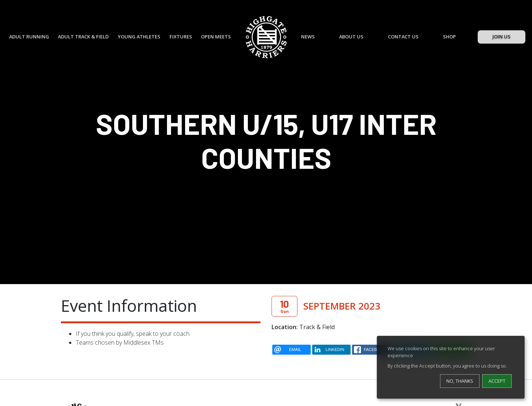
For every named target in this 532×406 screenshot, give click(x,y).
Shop (449, 37)
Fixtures (181, 37)
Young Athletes (139, 37)
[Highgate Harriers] (266, 37)
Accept (497, 381)
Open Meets (216, 37)
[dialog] (451, 367)
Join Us (502, 37)
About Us (351, 37)
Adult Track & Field (83, 37)
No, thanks (460, 381)
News (308, 37)
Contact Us (403, 37)
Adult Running (29, 37)
